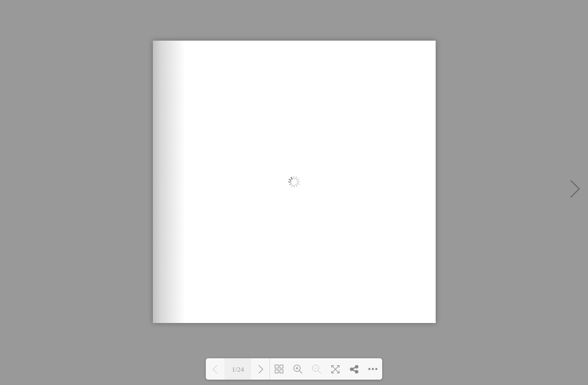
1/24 (238, 369)
